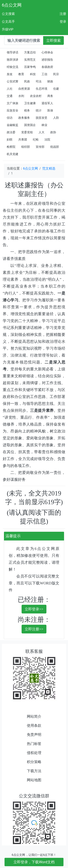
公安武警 (13, 81)
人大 (42, 132)
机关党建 (13, 154)
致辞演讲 (13, 60)
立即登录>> (34, 609)
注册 (63, 14)
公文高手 (8, 22)
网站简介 (34, 716)
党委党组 (27, 132)
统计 (39, 110)
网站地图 (34, 780)
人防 (56, 118)
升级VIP (8, 29)
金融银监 (13, 125)
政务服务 (24, 118)
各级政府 (47, 67)
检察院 (11, 147)
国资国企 (30, 125)
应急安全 (13, 110)
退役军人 (47, 103)
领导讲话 (13, 52)
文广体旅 (13, 103)
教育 (21, 74)
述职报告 (47, 60)
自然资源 (24, 89)
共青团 (23, 140)
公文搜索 (8, 14)
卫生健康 (30, 103)
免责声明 (34, 735)
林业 (44, 125)
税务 (27, 110)
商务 (50, 96)
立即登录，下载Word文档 (34, 862)
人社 (10, 89)
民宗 (56, 74)
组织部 (26, 147)
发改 (10, 74)
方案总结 (30, 52)
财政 (50, 81)
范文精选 (49, 168)
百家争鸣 (30, 67)
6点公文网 (12, 5)
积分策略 (34, 762)
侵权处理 (34, 753)
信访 (10, 118)
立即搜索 (53, 40)
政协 (53, 132)
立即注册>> (34, 629)
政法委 (11, 132)
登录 (63, 22)
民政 (27, 81)
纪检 (36, 140)
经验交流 (13, 67)
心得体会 (47, 52)
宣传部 (40, 147)
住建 (56, 89)
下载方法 (34, 771)
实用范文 (30, 60)
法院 (47, 140)
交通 (10, 96)
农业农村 (36, 96)
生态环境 (42, 89)
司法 (39, 81)
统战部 (55, 147)
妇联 (10, 140)
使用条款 (34, 725)
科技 (33, 74)
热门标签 (34, 744)
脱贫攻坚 (42, 118)
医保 (50, 110)
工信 (44, 74)
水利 (21, 96)
